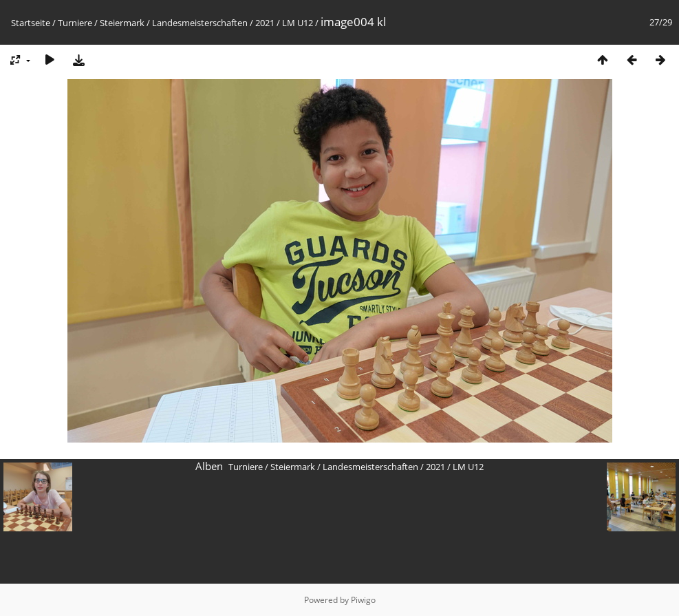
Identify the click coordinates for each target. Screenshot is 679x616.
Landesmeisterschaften (200, 23)
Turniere (75, 23)
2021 (265, 23)
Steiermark (122, 23)
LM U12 (298, 23)
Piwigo (363, 600)
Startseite (31, 23)
